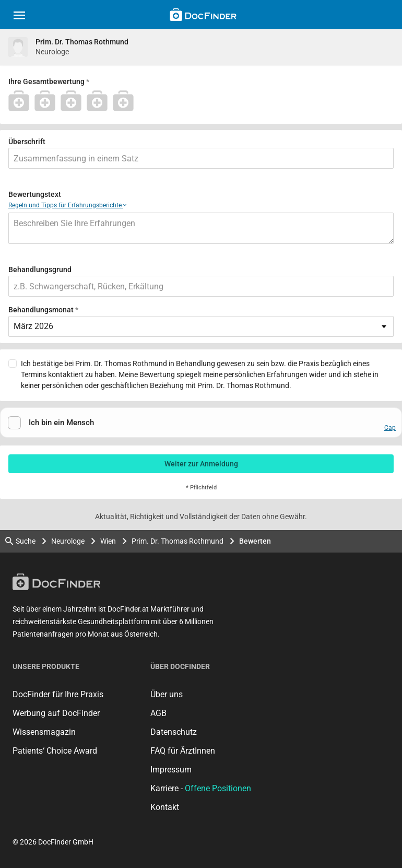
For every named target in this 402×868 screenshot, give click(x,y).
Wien (108, 541)
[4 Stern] (100, 101)
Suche (20, 541)
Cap (390, 428)
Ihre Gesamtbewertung (46, 81)
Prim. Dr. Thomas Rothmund (178, 541)
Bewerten (255, 541)
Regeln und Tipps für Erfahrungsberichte (67, 205)
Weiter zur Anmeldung (201, 464)
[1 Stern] (21, 101)
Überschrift (27, 142)
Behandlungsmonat (41, 310)
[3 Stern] (74, 101)
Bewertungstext (35, 194)
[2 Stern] (48, 101)
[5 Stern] (126, 101)
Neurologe (68, 541)
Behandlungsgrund (40, 269)
